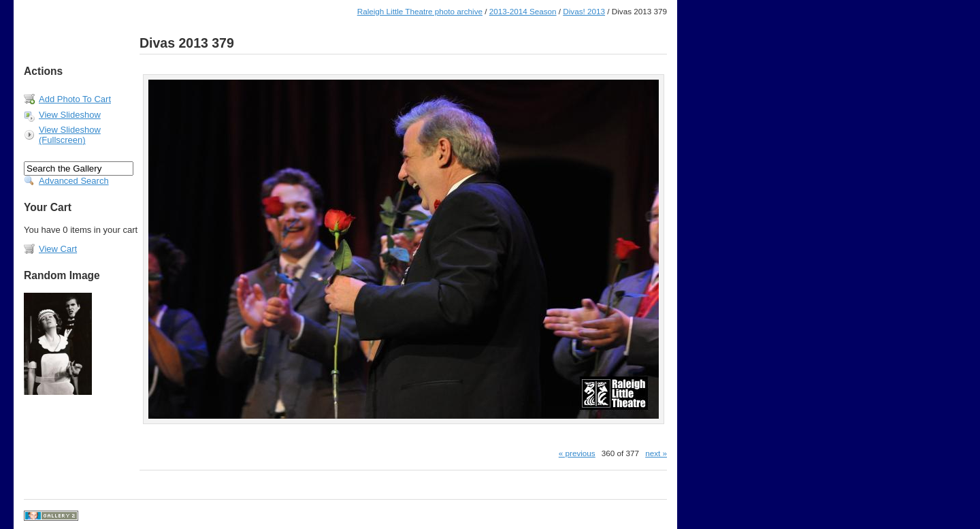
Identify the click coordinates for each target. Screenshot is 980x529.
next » (656, 453)
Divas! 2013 (584, 11)
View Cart (58, 249)
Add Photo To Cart (75, 99)
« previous (577, 453)
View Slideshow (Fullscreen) (70, 135)
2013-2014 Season (523, 11)
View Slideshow (70, 115)
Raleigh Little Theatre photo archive (420, 11)
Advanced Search (74, 181)
